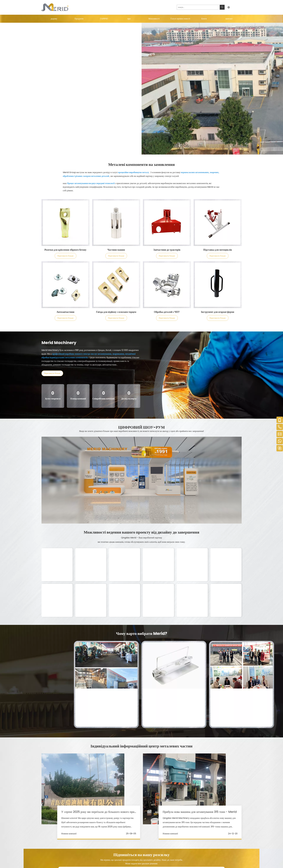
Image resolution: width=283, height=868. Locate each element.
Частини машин (116, 250)
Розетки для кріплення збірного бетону (65, 250)
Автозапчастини (65, 312)
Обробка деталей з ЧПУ (167, 312)
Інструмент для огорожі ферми (218, 312)
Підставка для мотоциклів (217, 250)
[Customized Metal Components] (66, 223)
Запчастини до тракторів (167, 250)
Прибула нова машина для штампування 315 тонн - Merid (200, 812)
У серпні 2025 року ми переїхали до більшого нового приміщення (103, 812)
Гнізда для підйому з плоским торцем (116, 312)
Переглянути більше (65, 256)
